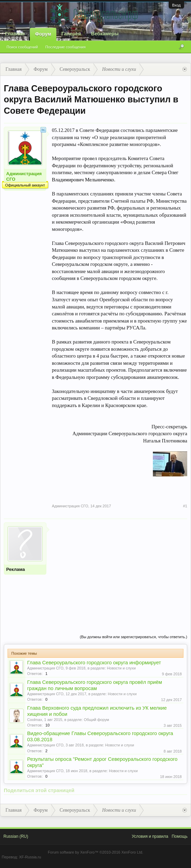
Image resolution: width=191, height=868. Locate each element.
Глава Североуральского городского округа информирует (94, 663)
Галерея (71, 34)
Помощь (180, 836)
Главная (15, 34)
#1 (185, 506)
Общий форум (96, 720)
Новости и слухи (121, 668)
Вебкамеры (105, 34)
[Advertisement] (120, 571)
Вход (176, 5)
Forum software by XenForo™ (95, 852)
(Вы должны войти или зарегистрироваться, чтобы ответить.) (133, 637)
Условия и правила (150, 836)
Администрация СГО (24, 176)
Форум (43, 34)
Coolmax (35, 720)
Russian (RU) (16, 836)
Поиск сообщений (22, 47)
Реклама (15, 569)
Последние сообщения (65, 47)
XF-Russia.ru (30, 857)
